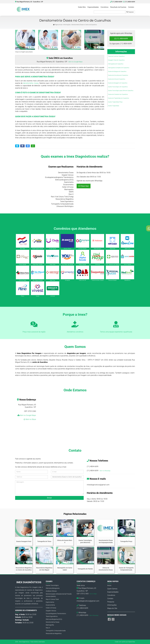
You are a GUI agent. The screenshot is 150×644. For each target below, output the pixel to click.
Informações (67, 25)
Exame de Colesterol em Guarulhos (118, 94)
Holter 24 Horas (51, 608)
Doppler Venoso (51, 611)
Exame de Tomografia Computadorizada (126, 569)
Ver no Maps (93, 594)
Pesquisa (111, 602)
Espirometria (50, 602)
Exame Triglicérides (114, 106)
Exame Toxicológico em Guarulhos (118, 87)
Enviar (49, 498)
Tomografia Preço (126, 541)
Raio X (48, 628)
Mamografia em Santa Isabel (65, 569)
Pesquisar (130, 12)
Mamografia (50, 625)
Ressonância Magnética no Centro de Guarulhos (24, 569)
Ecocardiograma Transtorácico (56, 614)
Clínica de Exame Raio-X (65, 541)
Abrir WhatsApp (94, 615)
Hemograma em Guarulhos (116, 64)
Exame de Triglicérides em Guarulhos (119, 98)
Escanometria (50, 605)
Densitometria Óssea (53, 622)
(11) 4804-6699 (129, 2)
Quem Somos (112, 589)
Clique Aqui (84, 186)
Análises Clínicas (51, 591)
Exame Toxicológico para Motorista (85, 541)
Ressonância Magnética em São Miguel (44, 569)
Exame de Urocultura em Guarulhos (118, 75)
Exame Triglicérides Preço (115, 102)
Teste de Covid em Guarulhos (116, 56)
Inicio (109, 585)
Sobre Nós (82, 7)
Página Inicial (58, 25)
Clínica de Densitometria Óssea (106, 569)
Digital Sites (132, 642)
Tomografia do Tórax (44, 541)
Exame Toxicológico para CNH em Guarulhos (121, 91)
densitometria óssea (31, 83)
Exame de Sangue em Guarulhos (117, 71)
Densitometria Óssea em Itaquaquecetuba (106, 541)
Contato (131, 7)
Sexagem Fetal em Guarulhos (116, 60)
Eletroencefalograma (53, 588)
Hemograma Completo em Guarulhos (119, 68)
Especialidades (93, 7)
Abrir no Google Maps (75, 62)
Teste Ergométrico (52, 616)
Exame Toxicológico (52, 585)
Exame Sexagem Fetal (24, 541)
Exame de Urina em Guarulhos (117, 79)
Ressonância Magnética (54, 633)
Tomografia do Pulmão (85, 569)
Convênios (104, 7)
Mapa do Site (112, 608)
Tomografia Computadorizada (56, 631)
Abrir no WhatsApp (105, 471)
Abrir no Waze (31, 419)
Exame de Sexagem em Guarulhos (118, 83)
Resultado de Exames (118, 7)
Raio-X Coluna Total (52, 599)
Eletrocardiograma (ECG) (54, 619)
